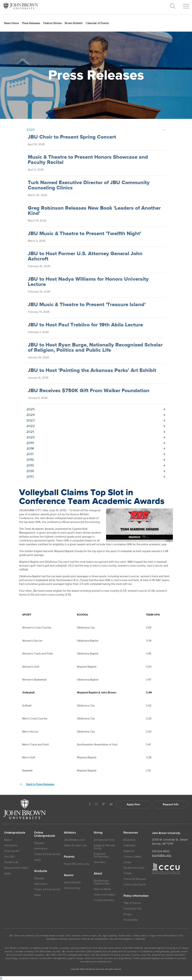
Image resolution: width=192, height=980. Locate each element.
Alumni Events (72, 882)
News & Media (102, 889)
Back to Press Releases (37, 784)
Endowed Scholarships (101, 855)
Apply (8, 873)
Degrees (39, 843)
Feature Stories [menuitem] (52, 23)
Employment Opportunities (102, 882)
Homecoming (72, 888)
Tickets (128, 873)
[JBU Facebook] (90, 805)
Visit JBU (9, 857)
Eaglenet (129, 851)
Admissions (41, 849)
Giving (98, 833)
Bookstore (130, 840)
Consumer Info (132, 909)
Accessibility (131, 920)
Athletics (70, 833)
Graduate (41, 871)
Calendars (129, 845)
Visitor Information (104, 895)
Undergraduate (15, 833)
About (98, 874)
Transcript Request (135, 879)
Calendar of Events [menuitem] (97, 23)
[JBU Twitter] (103, 804)
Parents (69, 857)
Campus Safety (132, 857)
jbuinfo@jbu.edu (162, 855)
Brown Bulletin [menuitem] (74, 23)
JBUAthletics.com (74, 840)
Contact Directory (104, 900)
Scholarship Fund (104, 840)
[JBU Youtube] (111, 805)
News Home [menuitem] (11, 23)
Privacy (128, 914)
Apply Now (133, 804)
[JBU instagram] (96, 805)
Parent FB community (77, 864)
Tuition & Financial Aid (47, 854)
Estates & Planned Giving (104, 847)
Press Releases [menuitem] (31, 23)
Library (127, 862)
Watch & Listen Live (75, 845)
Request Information (16, 868)
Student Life (11, 862)
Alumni (69, 875)
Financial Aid (12, 851)
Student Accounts (134, 868)
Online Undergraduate (45, 834)
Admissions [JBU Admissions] (11, 845)
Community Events (135, 885)
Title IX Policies (132, 903)
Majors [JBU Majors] (8, 840)
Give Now (100, 862)
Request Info (171, 804)
